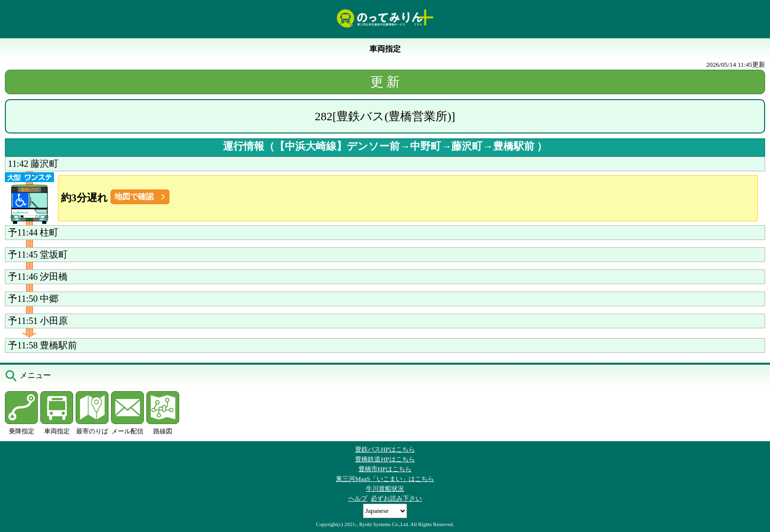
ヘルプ (358, 498)
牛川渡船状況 (385, 489)
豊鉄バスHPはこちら (385, 449)
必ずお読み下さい (396, 498)
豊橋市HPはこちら (385, 469)
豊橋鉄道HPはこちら (385, 459)
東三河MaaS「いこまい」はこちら (385, 479)
